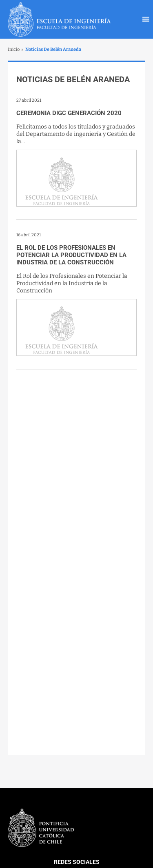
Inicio (14, 49)
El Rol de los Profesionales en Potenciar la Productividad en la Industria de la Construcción (71, 255)
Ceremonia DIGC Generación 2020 (69, 113)
